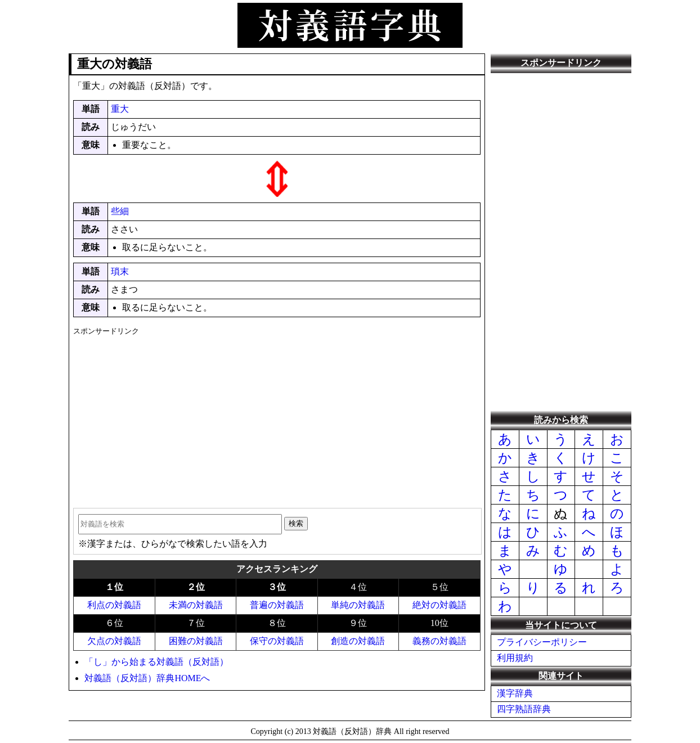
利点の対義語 (114, 605)
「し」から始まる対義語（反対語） (156, 662)
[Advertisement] (277, 418)
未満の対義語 (196, 605)
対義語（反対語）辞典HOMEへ (147, 678)
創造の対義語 (358, 641)
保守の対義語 (277, 641)
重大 (120, 109)
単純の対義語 (358, 605)
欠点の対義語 (114, 641)
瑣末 (120, 271)
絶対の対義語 (439, 605)
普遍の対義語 (277, 605)
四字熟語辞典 (524, 709)
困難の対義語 (196, 641)
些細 (120, 211)
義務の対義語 (439, 641)
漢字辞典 (515, 693)
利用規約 (515, 658)
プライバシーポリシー (542, 642)
